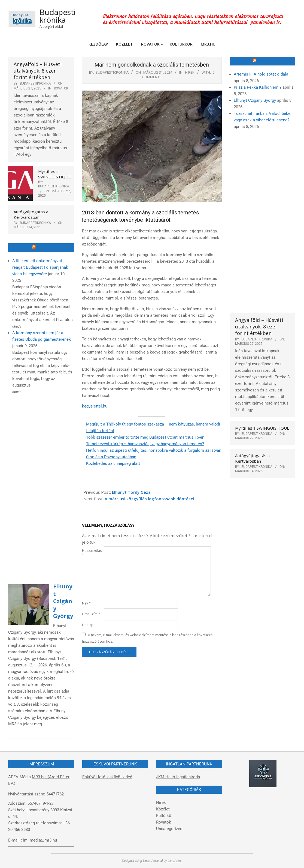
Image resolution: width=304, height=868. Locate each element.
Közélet (163, 809)
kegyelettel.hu (95, 406)
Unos (146, 861)
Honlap (88, 625)
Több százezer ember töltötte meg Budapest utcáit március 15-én (145, 437)
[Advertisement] (41, 486)
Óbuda (43, 248)
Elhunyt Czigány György (63, 601)
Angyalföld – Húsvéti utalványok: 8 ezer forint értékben (38, 71)
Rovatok (61, 88)
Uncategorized (169, 829)
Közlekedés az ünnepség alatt (113, 463)
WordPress (174, 861)
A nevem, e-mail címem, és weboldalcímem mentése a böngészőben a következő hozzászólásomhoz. (147, 638)
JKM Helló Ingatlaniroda (178, 777)
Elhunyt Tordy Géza (131, 492)
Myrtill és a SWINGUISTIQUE (54, 174)
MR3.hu (265, 61)
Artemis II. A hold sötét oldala (261, 74)
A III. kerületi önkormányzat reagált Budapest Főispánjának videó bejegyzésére (40, 267)
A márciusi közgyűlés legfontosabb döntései (149, 499)
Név (86, 603)
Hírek (190, 72)
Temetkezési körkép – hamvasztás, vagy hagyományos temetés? (145, 444)
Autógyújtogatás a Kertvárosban (31, 214)
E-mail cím (91, 614)
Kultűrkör (164, 816)
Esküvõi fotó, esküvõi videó (107, 777)
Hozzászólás (92, 553)
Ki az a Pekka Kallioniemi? (258, 87)
